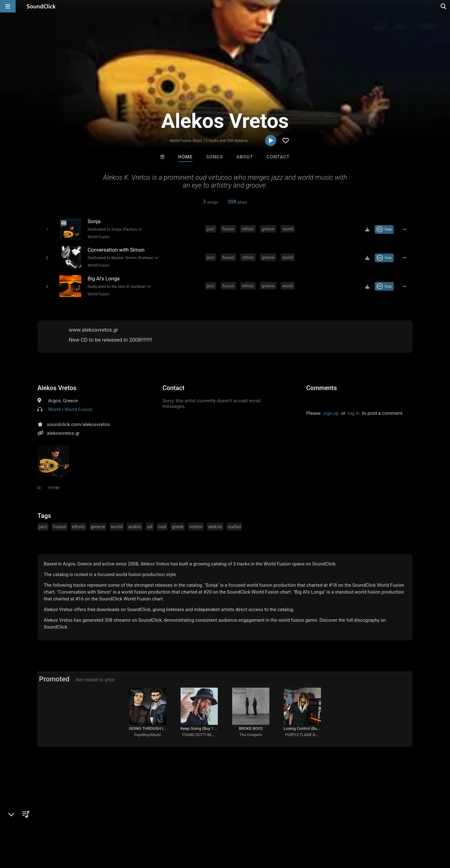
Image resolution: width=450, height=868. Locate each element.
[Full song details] (405, 229)
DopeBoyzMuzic (148, 735)
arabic (135, 526)
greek (178, 526)
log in (354, 413)
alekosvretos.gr (63, 433)
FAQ (26, 831)
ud (150, 526)
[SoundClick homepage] (41, 6)
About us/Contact (55, 831)
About (245, 157)
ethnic (248, 229)
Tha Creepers (251, 735)
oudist (235, 526)
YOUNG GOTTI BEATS (200, 735)
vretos (196, 526)
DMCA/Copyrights (116, 831)
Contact (278, 157)
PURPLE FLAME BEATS (305, 735)
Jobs (86, 831)
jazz (211, 229)
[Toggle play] (47, 229)
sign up (331, 413)
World (54, 409)
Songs (215, 157)
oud (162, 526)
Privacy (149, 831)
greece (268, 229)
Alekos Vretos (57, 388)
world (288, 229)
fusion (228, 229)
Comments (322, 388)
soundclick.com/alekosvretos (78, 424)
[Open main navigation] (8, 6)
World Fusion (98, 237)
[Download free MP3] (367, 229)
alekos (215, 526)
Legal (169, 831)
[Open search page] (444, 6)
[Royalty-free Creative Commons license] (384, 229)
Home (185, 157)
